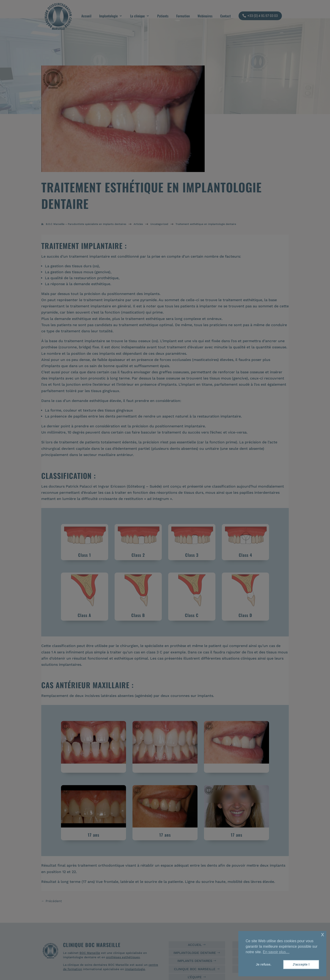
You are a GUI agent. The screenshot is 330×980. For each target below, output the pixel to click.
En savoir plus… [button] (276, 952)
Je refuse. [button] (264, 964)
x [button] (323, 934)
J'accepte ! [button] (301, 964)
